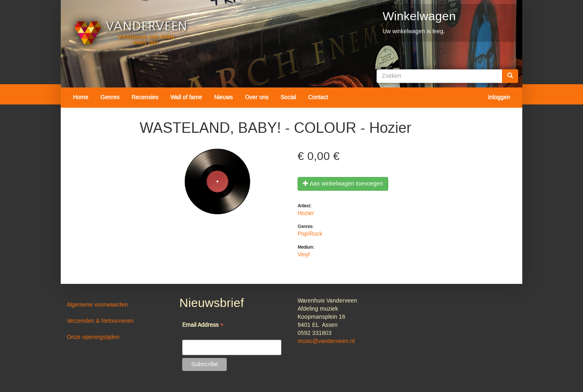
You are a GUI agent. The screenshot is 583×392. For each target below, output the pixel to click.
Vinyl (304, 255)
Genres (110, 98)
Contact (318, 98)
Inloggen (499, 98)
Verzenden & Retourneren (100, 321)
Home (81, 98)
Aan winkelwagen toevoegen (343, 184)
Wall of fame (186, 98)
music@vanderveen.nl (326, 341)
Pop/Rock (310, 234)
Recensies (145, 98)
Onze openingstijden (93, 337)
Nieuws (223, 98)
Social (288, 98)
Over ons (257, 98)
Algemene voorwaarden (97, 305)
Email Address (203, 326)
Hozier (306, 213)
